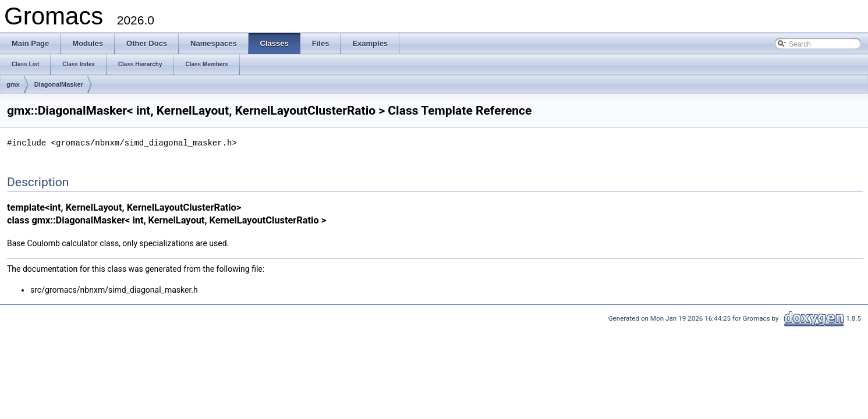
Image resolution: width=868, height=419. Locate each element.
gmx (13, 84)
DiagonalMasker (59, 84)
